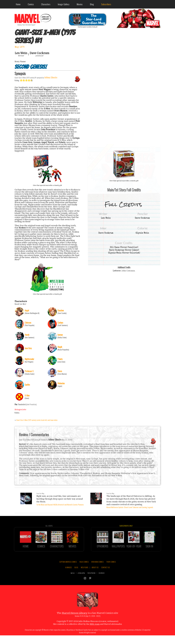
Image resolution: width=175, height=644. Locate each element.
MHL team (95, 631)
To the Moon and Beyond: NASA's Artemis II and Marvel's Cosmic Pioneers (60, 505)
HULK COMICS (84, 568)
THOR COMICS (111, 568)
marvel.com (102, 579)
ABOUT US (95, 574)
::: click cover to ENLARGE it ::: (124, 145)
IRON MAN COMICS (97, 568)
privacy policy (81, 579)
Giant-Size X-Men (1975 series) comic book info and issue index (37, 420)
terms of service (91, 579)
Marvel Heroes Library (75, 620)
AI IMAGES (68, 574)
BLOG (76, 574)
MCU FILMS (85, 574)
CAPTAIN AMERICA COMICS (68, 568)
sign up (73, 579)
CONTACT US (105, 574)
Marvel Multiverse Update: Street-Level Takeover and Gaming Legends (130, 507)
